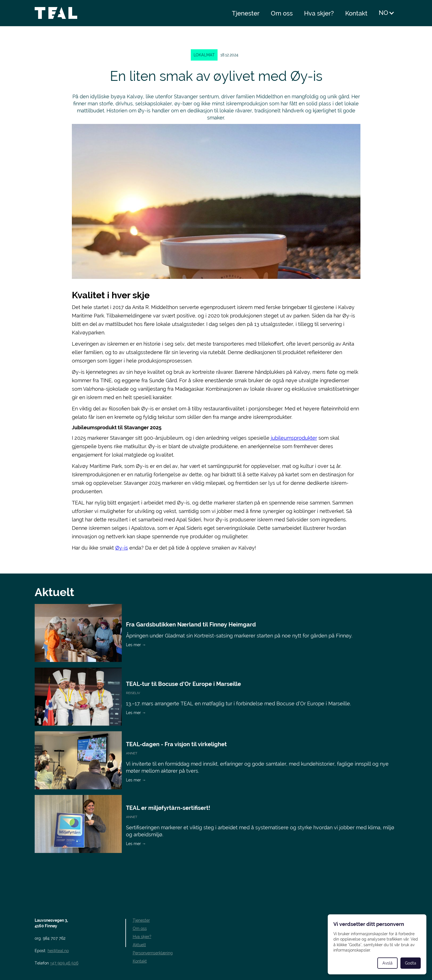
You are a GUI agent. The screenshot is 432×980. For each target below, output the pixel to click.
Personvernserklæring (153, 953)
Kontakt (356, 13)
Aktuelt (139, 945)
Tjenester (246, 13)
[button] (387, 13)
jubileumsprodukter (294, 438)
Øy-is (122, 548)
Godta (411, 963)
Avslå (387, 963)
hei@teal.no (58, 951)
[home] (57, 13)
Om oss (282, 13)
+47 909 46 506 (64, 963)
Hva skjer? (319, 13)
